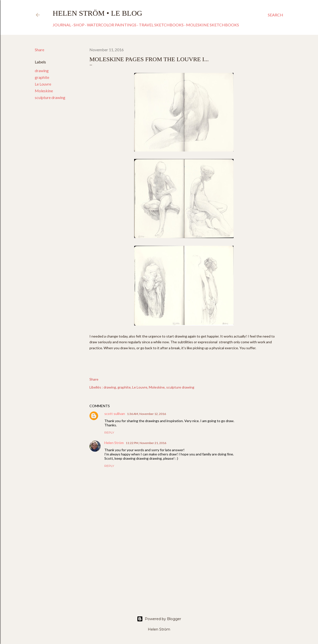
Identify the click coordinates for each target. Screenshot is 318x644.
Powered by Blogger (159, 619)
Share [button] (40, 50)
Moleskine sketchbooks (213, 25)
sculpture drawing (50, 97)
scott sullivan (115, 414)
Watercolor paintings (112, 25)
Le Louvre (43, 84)
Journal (62, 25)
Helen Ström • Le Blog (97, 13)
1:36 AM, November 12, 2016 (146, 414)
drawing (42, 71)
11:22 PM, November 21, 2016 (146, 443)
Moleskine (44, 91)
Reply (109, 432)
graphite (42, 77)
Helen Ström (114, 443)
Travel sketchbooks (161, 25)
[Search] (276, 15)
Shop (79, 25)
